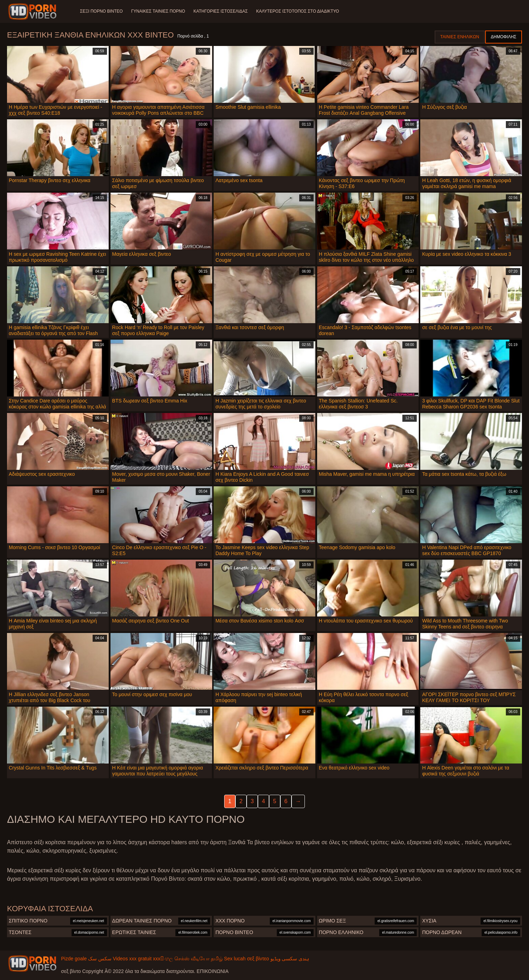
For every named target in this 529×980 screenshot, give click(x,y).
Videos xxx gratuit (132, 959)
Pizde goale (74, 959)
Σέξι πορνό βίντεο (101, 11)
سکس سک (100, 959)
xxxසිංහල (163, 959)
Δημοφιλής (504, 37)
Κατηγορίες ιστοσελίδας (221, 11)
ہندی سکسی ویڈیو (290, 959)
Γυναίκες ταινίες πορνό (158, 11)
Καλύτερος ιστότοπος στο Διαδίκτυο (297, 11)
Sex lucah (235, 959)
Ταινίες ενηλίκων (460, 37)
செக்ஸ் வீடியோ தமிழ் (199, 959)
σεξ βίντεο (258, 959)
